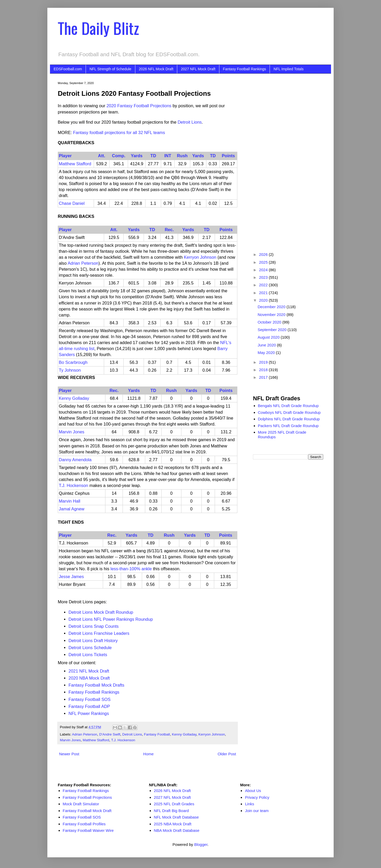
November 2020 (272, 315)
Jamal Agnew (72, 509)
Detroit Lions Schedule (90, 648)
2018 (264, 370)
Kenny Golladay (74, 398)
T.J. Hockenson (74, 485)
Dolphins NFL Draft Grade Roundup (289, 419)
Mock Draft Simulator (81, 804)
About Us (253, 791)
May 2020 (267, 353)
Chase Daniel (72, 203)
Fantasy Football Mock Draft (87, 811)
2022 (264, 285)
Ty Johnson (70, 370)
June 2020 (267, 345)
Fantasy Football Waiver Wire (88, 830)
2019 (264, 362)
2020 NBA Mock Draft (89, 678)
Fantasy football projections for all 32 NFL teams (119, 132)
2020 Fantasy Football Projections (139, 106)
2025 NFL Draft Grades (174, 804)
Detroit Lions (190, 122)
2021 (264, 293)
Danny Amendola (75, 460)
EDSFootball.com (68, 69)
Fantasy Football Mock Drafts (96, 685)
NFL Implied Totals (288, 69)
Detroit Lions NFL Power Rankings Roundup (111, 619)
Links (249, 804)
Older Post (227, 754)
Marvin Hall (70, 501)
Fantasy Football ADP (89, 706)
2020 (264, 300)
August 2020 (269, 337)
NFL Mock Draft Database (176, 817)
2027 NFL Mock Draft (198, 69)
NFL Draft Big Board (171, 811)
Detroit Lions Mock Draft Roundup (101, 612)
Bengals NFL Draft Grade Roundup (288, 406)
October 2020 (270, 322)
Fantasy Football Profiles (84, 824)
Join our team (257, 811)
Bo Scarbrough (73, 362)
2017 (264, 377)
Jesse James (71, 576)
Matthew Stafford (75, 164)
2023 (264, 277)
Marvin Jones (72, 432)
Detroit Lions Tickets (88, 655)
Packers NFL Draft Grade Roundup (288, 426)
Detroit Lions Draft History (93, 641)
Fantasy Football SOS (89, 699)
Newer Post (69, 754)
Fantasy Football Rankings (245, 69)
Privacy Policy (257, 797)
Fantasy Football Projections (87, 797)
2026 (264, 254)
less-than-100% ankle (131, 569)
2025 (264, 262)
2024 (264, 270)
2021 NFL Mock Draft (89, 671)
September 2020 (273, 330)
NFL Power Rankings (89, 713)
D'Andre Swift (110, 734)
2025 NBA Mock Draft (173, 824)
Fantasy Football (157, 734)
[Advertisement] (288, 160)
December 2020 (272, 307)
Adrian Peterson (83, 263)
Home (148, 754)
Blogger (201, 844)
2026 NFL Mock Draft (156, 69)
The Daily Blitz (98, 28)
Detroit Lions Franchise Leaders (99, 633)
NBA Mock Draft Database (177, 830)
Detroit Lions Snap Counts (94, 626)
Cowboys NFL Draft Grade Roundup (289, 412)
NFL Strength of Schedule (110, 69)
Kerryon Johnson (200, 257)
